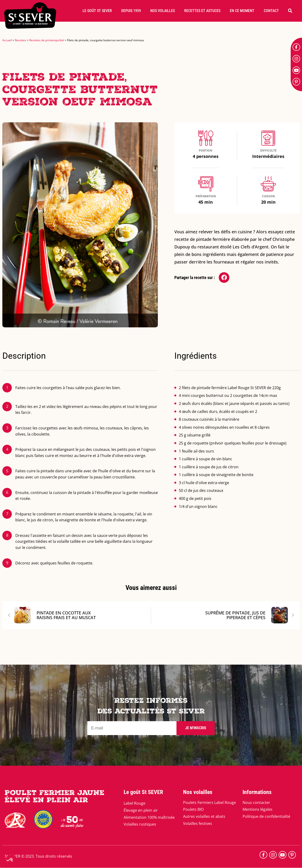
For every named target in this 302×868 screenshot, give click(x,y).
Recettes (21, 40)
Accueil (7, 40)
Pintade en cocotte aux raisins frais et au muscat (55, 615)
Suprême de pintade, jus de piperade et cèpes (247, 615)
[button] (97, 11)
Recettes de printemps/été (47, 40)
